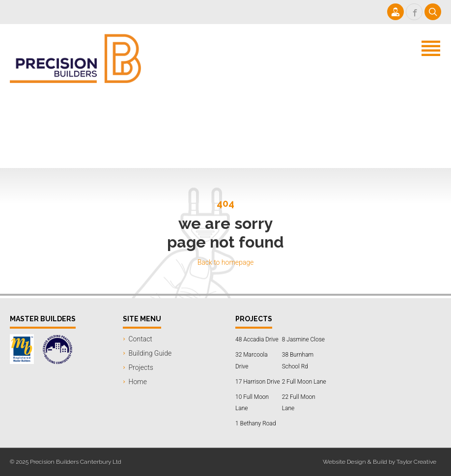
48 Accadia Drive (257, 339)
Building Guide (150, 353)
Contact (141, 339)
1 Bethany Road (256, 423)
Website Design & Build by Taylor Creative (380, 462)
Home (138, 382)
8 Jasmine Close (303, 339)
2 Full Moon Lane (304, 382)
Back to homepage (226, 262)
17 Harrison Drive (258, 382)
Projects (141, 367)
